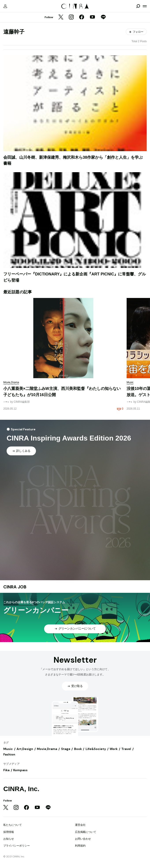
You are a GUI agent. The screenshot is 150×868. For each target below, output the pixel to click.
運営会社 (80, 825)
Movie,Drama (47, 749)
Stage (66, 749)
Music (8, 749)
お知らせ (9, 839)
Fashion (9, 754)
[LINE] (103, 17)
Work (114, 749)
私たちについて (13, 825)
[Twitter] (61, 17)
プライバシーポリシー (17, 846)
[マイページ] (5, 6)
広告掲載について (86, 832)
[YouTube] (92, 17)
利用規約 (80, 846)
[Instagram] (71, 17)
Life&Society (96, 749)
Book (78, 749)
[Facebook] (82, 17)
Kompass (20, 770)
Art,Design (25, 749)
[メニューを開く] (145, 6)
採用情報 (9, 832)
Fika (6, 770)
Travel (126, 749)
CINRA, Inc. (21, 789)
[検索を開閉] (138, 6)
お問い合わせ (83, 839)
